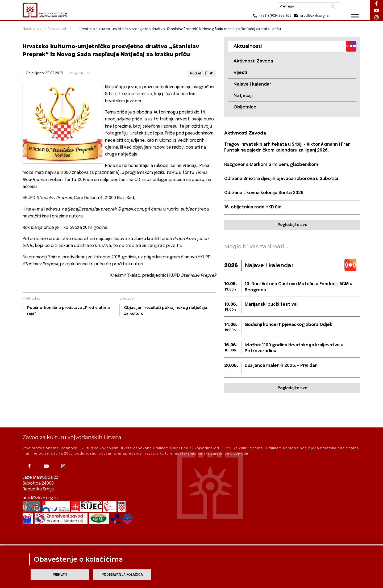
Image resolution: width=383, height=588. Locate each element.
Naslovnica (32, 29)
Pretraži (333, 7)
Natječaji (243, 96)
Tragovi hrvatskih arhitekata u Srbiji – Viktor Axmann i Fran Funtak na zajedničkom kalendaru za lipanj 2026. (287, 147)
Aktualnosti (57, 29)
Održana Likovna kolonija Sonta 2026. (264, 193)
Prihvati (60, 575)
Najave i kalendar (252, 84)
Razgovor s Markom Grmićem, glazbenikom (271, 165)
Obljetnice (245, 107)
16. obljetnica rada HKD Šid (253, 207)
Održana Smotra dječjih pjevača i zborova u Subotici (281, 179)
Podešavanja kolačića (122, 575)
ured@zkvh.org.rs (40, 486)
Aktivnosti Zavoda (253, 61)
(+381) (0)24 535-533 (271, 16)
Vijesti (240, 72)
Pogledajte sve (292, 225)
